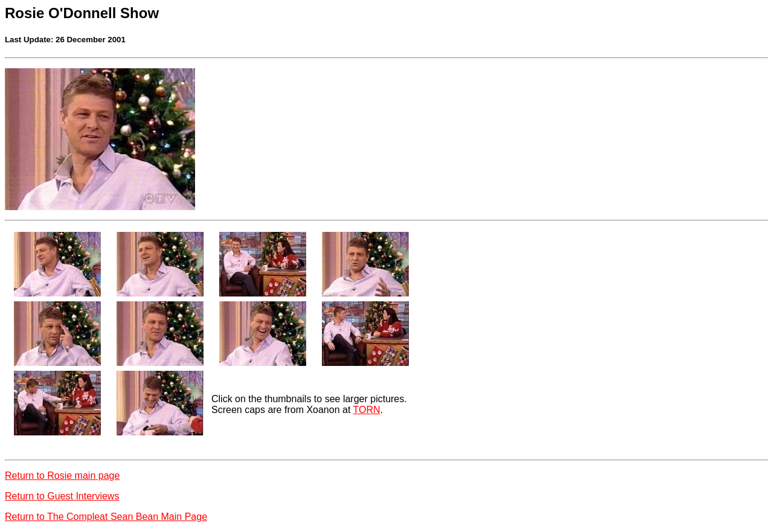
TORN (367, 410)
